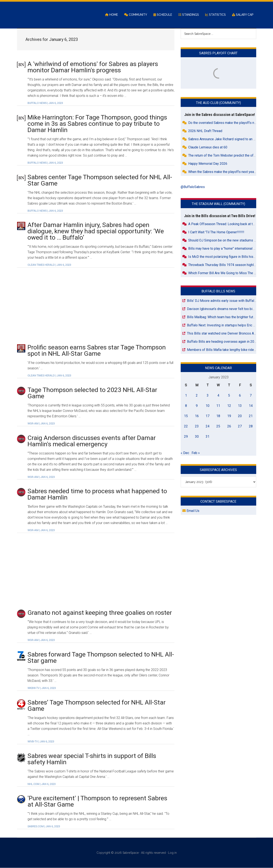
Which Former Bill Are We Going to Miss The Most (225, 273)
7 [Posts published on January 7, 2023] (251, 396)
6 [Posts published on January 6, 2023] (240, 396)
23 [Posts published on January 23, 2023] (197, 426)
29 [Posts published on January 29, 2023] (186, 437)
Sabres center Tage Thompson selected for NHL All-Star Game (100, 180)
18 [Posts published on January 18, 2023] (218, 416)
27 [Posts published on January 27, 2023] (240, 426)
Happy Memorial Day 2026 (208, 164)
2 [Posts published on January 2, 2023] (197, 396)
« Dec (185, 453)
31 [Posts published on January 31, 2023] (208, 437)
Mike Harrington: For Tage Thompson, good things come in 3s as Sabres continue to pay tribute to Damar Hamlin (97, 124)
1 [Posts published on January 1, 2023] (186, 396)
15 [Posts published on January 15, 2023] (186, 416)
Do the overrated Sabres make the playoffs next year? (228, 123)
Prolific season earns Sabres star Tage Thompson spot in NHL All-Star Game (97, 351)
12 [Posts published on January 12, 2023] (229, 406)
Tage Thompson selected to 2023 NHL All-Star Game (92, 393)
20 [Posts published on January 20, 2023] (240, 416)
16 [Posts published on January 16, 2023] (197, 416)
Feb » (196, 453)
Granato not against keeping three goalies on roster (100, 613)
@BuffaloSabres (193, 187)
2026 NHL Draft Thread (205, 131)
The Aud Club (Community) (218, 103)
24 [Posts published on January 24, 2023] (208, 426)
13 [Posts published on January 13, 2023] (240, 406)
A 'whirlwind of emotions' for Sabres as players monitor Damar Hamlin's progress (93, 67)
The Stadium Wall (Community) (218, 204)
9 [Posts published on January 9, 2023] (197, 406)
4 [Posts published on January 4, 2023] (218, 396)
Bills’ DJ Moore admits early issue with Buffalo (221, 301)
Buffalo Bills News (218, 291)
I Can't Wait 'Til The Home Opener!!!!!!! (216, 232)
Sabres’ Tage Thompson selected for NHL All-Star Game (97, 706)
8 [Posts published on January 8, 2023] (186, 406)
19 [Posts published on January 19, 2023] (229, 416)
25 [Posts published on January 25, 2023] (218, 426)
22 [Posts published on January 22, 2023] (186, 426)
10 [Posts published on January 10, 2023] (208, 406)
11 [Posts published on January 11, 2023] (218, 406)
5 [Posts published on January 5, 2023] (229, 396)
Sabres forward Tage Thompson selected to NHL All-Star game (101, 658)
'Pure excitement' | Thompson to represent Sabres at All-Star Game (97, 802)
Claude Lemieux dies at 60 (208, 148)
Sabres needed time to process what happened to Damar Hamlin (97, 495)
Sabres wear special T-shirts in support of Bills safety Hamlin (92, 759)
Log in (172, 853)
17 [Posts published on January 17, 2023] (208, 416)
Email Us (191, 511)
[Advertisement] (96, 306)
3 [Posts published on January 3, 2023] (208, 396)
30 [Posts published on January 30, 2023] (197, 437)
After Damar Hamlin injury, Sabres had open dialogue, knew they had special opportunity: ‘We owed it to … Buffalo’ (96, 232)
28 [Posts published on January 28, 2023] (251, 426)
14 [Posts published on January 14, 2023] (251, 406)
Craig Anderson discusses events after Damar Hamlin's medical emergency (92, 441)
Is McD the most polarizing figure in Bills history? (224, 257)
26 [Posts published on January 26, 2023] (229, 426)
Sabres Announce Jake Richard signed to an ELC (224, 139)
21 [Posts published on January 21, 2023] (251, 416)
